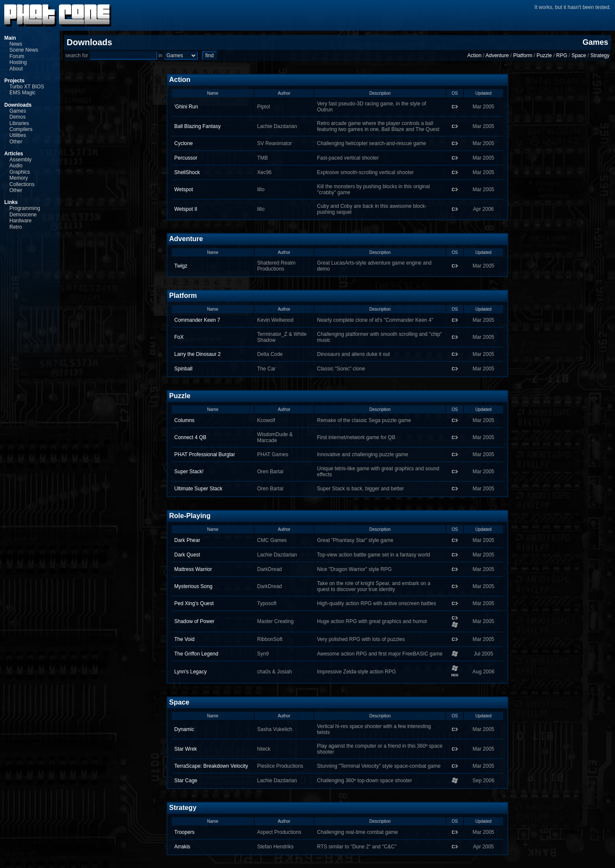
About (16, 69)
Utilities (18, 135)
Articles (14, 154)
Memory (19, 178)
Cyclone (183, 143)
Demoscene (23, 215)
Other (16, 142)
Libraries (19, 123)
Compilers (21, 129)
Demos (18, 117)
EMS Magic (22, 93)
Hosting (18, 62)
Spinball (183, 369)
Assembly (20, 160)
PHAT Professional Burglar (205, 454)
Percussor (186, 158)
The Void (184, 639)
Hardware (20, 221)
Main (10, 38)
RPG (562, 55)
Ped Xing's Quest (194, 603)
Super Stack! (189, 472)
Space (579, 55)
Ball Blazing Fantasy (198, 126)
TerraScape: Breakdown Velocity (211, 766)
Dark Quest (187, 555)
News (16, 44)
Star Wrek (186, 749)
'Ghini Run (186, 107)
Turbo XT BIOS (27, 87)
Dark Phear (187, 540)
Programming (25, 208)
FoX (179, 337)
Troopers (184, 832)
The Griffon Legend (196, 654)
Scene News (24, 50)
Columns (184, 420)
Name (213, 93)
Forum (17, 56)
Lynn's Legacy (190, 672)
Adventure (497, 55)
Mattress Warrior (193, 569)
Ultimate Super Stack (198, 489)
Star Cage (186, 781)
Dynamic (184, 729)
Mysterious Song (193, 586)
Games (18, 111)
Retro (16, 227)
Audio (16, 166)
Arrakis (182, 847)
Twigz (181, 266)
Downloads (18, 105)
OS (454, 93)
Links (11, 202)
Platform (523, 55)
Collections (22, 184)
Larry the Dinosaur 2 (198, 354)
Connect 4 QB (190, 437)
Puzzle (544, 55)
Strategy (600, 55)
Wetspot (184, 189)
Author (284, 93)
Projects (14, 81)
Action (474, 55)
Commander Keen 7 (197, 320)
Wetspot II (186, 209)
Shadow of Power (194, 621)
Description (380, 93)
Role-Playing (190, 516)
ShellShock (187, 172)
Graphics (20, 172)
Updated (483, 93)
